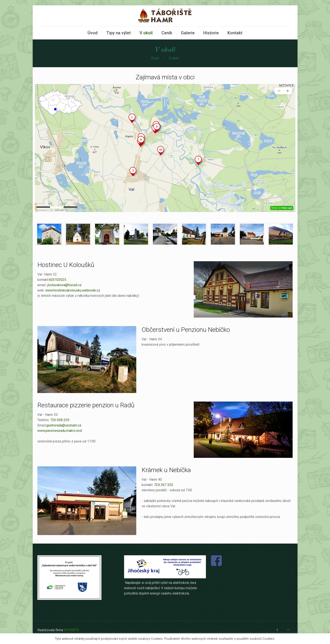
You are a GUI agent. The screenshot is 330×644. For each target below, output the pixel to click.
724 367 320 (163, 485)
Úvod (155, 58)
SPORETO (71, 630)
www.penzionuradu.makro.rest (60, 431)
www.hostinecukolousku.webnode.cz (73, 290)
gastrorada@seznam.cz (64, 425)
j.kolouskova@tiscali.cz (64, 285)
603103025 (58, 280)
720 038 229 (60, 420)
